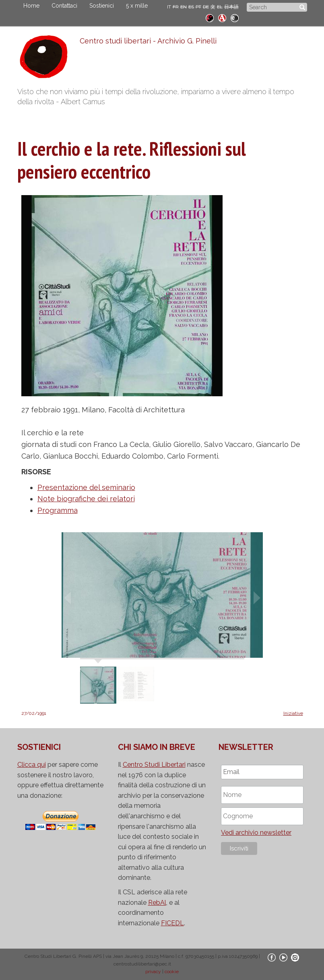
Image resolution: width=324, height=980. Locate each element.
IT (169, 7)
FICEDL (172, 923)
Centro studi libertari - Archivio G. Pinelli (148, 41)
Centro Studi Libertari (154, 765)
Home (31, 6)
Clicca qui (32, 765)
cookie (172, 972)
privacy (153, 972)
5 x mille (137, 6)
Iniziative (293, 713)
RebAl (157, 903)
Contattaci (64, 6)
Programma (58, 510)
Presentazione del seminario (86, 487)
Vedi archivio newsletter (256, 833)
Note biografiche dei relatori (86, 499)
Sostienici (102, 6)
